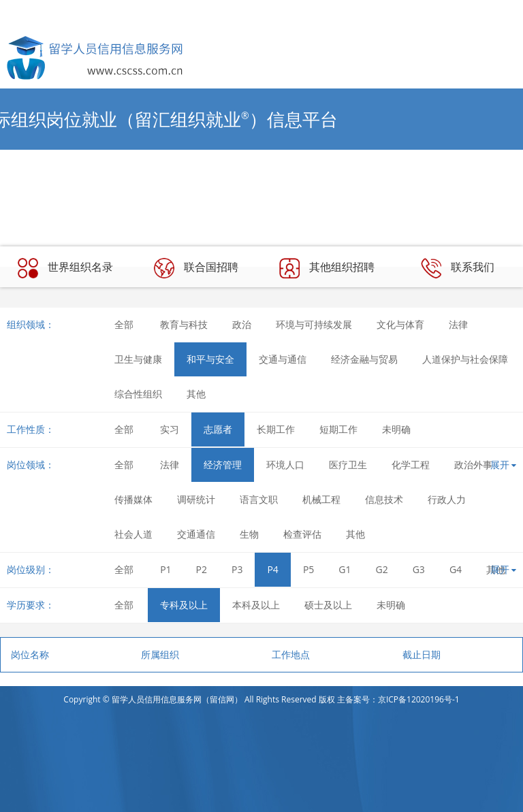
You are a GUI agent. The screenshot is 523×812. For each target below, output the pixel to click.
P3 (237, 569)
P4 (272, 569)
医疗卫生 (348, 465)
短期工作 (338, 429)
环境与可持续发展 (314, 324)
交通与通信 (283, 359)
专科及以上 (184, 605)
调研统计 (196, 499)
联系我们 (458, 268)
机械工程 (321, 499)
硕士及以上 (328, 605)
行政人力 (447, 499)
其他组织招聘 (327, 268)
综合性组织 (138, 394)
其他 (196, 394)
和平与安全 (210, 359)
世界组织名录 (65, 268)
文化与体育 (400, 324)
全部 (124, 324)
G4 (456, 569)
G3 (419, 569)
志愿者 (218, 429)
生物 (249, 534)
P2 (202, 569)
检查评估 (302, 534)
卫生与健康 (138, 359)
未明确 (396, 429)
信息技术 (384, 499)
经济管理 (223, 465)
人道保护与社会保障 (465, 359)
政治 (242, 324)
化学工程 (411, 465)
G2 (382, 569)
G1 (345, 569)
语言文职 (259, 499)
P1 (165, 569)
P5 (308, 569)
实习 (170, 429)
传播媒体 (133, 499)
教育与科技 (184, 324)
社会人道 (133, 534)
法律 (458, 324)
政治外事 (473, 465)
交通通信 (196, 534)
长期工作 (276, 429)
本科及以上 (256, 605)
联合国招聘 (196, 268)
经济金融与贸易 (364, 359)
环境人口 (285, 465)
